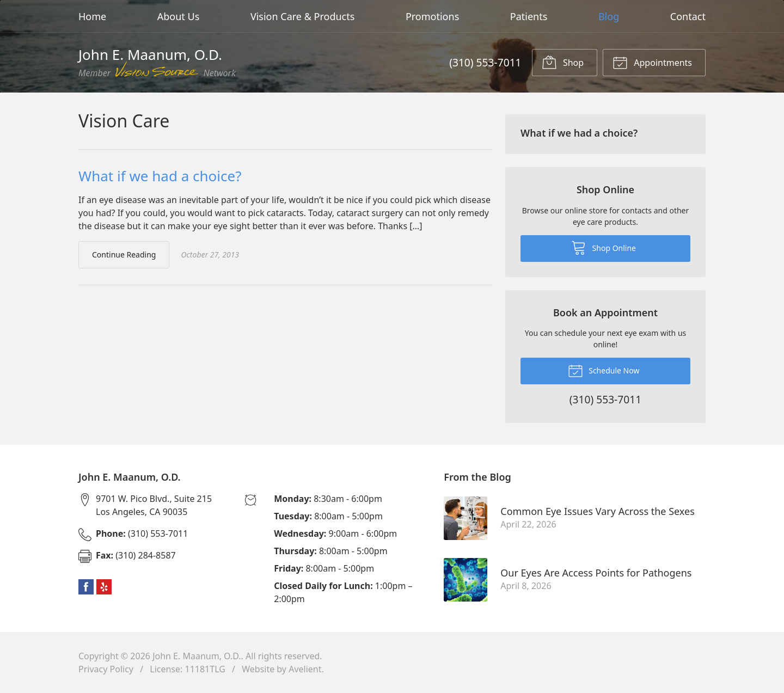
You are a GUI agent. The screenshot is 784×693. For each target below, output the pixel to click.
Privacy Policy (106, 669)
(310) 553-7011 (485, 62)
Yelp (104, 587)
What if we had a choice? (160, 176)
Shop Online (604, 247)
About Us (179, 16)
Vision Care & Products (302, 16)
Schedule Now (604, 370)
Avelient (305, 669)
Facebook (86, 587)
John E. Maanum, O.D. (197, 656)
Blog (609, 16)
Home (92, 16)
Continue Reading (124, 254)
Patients (529, 16)
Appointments (652, 62)
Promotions (432, 16)
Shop (563, 62)
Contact (688, 16)
